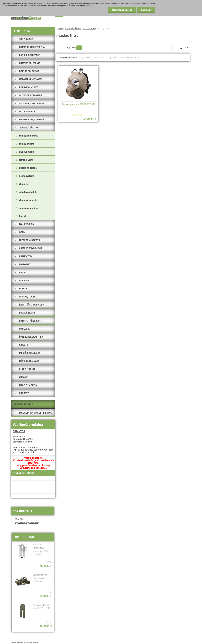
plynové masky (90, 29)
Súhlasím (146, 10)
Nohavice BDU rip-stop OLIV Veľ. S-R (41, 606)
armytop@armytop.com (27, 523)
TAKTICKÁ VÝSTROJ (73, 29)
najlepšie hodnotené (130, 57)
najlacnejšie (85, 57)
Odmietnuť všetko (122, 10)
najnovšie (113, 57)
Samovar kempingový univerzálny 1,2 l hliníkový (40, 549)
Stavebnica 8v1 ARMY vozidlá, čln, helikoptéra (41, 578)
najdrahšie (100, 57)
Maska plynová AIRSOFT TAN (78, 104)
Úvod (61, 29)
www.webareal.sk (32, 642)
